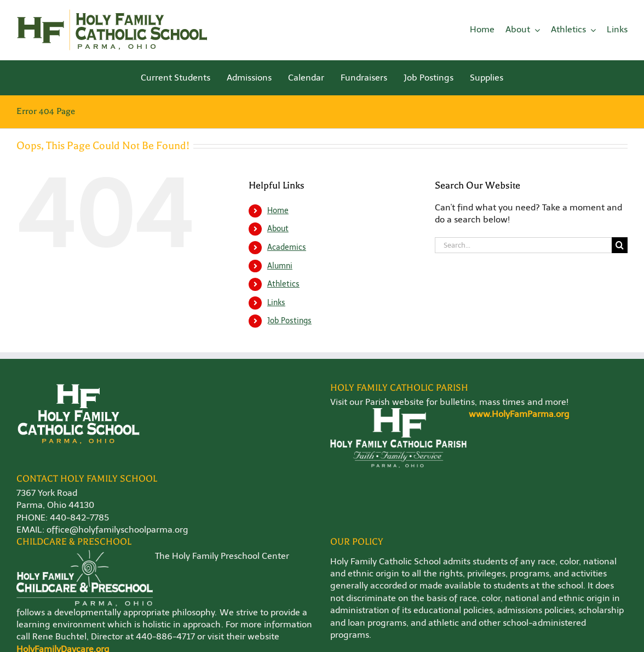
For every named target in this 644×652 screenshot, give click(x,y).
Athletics (283, 284)
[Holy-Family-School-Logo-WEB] (112, 12)
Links (276, 303)
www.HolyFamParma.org (519, 414)
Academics (287, 247)
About (278, 229)
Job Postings (289, 321)
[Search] (620, 245)
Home (278, 211)
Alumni (280, 266)
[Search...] (523, 245)
